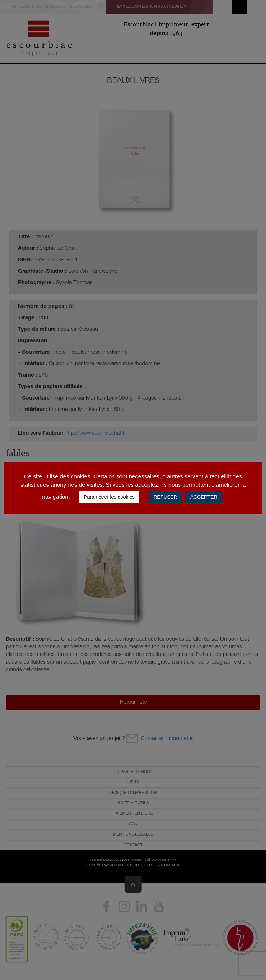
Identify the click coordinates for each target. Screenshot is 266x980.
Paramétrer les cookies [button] (109, 497)
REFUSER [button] (165, 497)
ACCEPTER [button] (204, 497)
